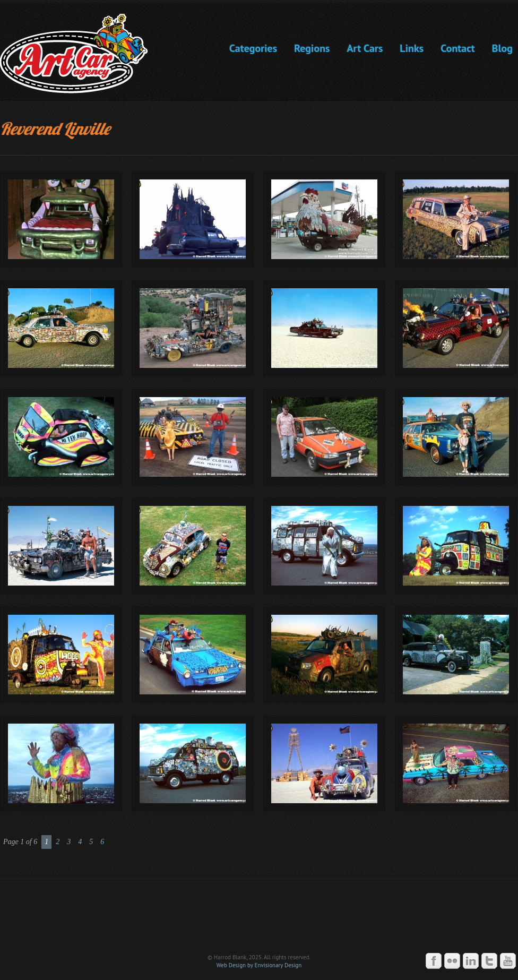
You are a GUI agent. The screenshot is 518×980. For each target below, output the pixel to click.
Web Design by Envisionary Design (259, 965)
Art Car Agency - (81, 54)
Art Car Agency (259, 916)
